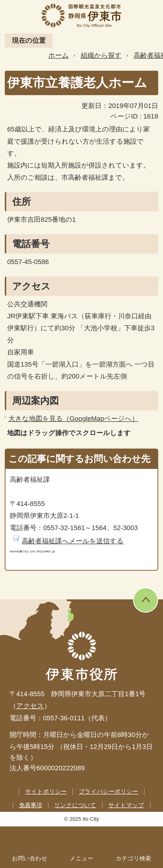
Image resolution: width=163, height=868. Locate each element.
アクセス (30, 706)
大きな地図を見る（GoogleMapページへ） (73, 419)
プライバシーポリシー (109, 791)
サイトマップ (126, 805)
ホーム (59, 55)
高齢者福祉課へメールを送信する (73, 541)
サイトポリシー (46, 791)
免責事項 (31, 805)
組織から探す (101, 55)
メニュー (81, 858)
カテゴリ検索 (133, 858)
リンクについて (75, 805)
